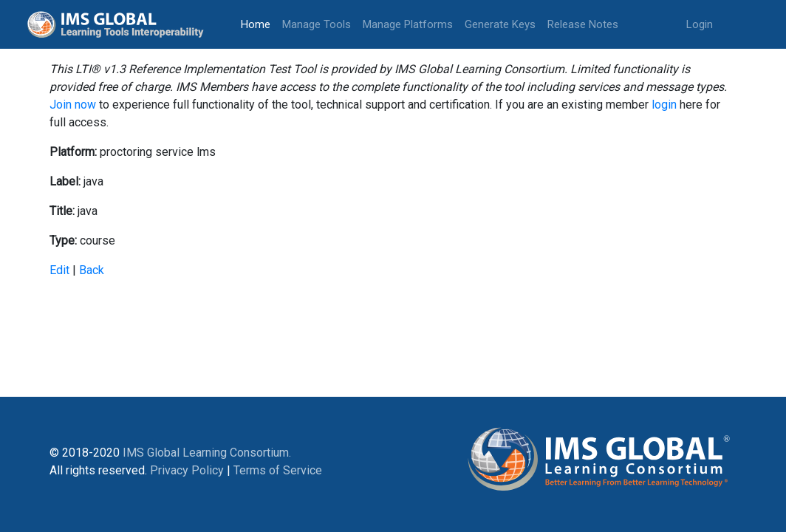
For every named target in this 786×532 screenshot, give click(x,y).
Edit (59, 270)
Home (259, 23)
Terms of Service (278, 470)
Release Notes (583, 24)
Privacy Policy (187, 470)
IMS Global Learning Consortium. (207, 453)
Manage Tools (317, 24)
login (664, 105)
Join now (73, 105)
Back (92, 270)
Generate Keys (500, 24)
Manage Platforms (408, 24)
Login (700, 24)
